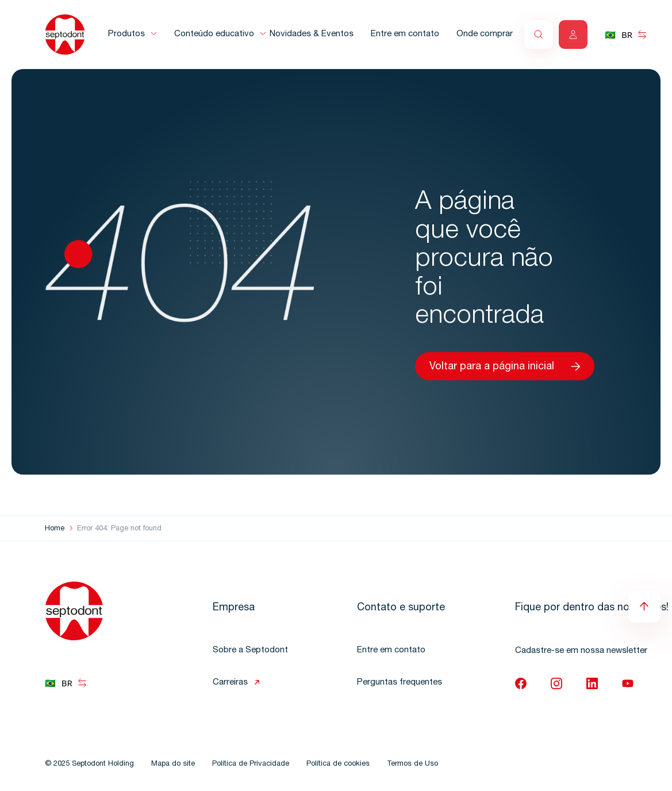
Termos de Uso (412, 764)
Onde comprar (485, 34)
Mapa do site (173, 764)
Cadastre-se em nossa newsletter (581, 651)
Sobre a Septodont (250, 650)
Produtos (126, 34)
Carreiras (230, 683)
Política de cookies (338, 764)
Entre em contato (405, 34)
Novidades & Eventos (312, 34)
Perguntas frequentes (400, 683)
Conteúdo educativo (214, 34)
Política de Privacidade (251, 764)
